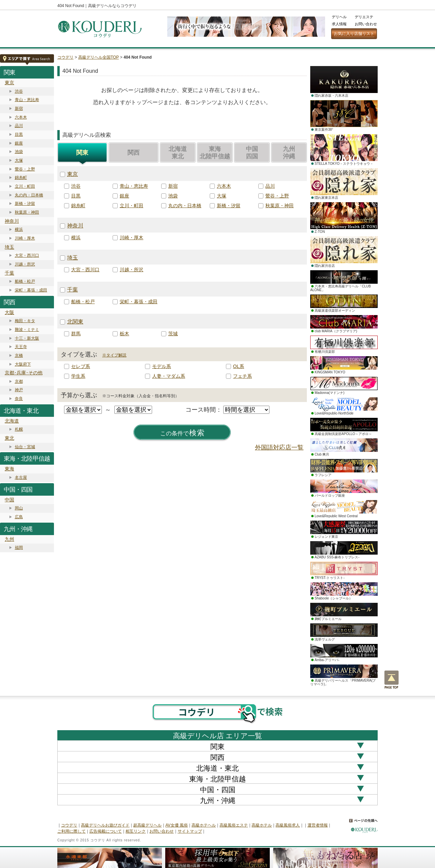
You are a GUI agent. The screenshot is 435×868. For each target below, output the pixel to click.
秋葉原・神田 (27, 212)
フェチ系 (242, 376)
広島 (19, 517)
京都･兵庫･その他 (24, 373)
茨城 (173, 334)
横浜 (19, 229)
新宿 (19, 108)
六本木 (21, 117)
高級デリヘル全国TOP (98, 57)
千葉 (9, 273)
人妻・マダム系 (169, 376)
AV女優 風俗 (177, 825)
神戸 (19, 390)
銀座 (19, 143)
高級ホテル (262, 825)
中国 (9, 500)
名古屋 (21, 477)
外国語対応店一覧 (279, 447)
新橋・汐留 (25, 204)
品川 (19, 126)
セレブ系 (81, 366)
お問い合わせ (366, 24)
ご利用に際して (71, 831)
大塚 (19, 160)
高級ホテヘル (204, 825)
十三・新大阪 (27, 338)
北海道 (12, 421)
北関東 (75, 322)
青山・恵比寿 (27, 100)
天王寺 (21, 347)
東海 (9, 469)
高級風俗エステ (234, 825)
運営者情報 (318, 825)
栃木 (124, 334)
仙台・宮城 (25, 447)
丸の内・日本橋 (29, 195)
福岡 (19, 548)
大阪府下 (23, 364)
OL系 (239, 366)
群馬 (76, 334)
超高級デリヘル (147, 825)
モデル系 (162, 366)
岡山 (19, 508)
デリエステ (364, 17)
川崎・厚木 (25, 238)
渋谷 (19, 91)
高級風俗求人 (288, 825)
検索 (182, 433)
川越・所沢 (25, 264)
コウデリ (65, 57)
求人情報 (339, 24)
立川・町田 (25, 186)
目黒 (19, 134)
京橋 (19, 355)
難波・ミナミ (27, 330)
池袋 (19, 152)
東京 (9, 83)
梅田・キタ (25, 321)
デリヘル (339, 17)
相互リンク (136, 831)
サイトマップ (190, 831)
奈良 (19, 399)
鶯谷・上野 (25, 169)
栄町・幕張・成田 (31, 290)
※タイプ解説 (114, 355)
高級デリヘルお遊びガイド (105, 825)
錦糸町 (21, 178)
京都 (19, 381)
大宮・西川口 (27, 255)
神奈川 (12, 221)
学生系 (78, 376)
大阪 (9, 312)
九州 (9, 539)
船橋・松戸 (25, 281)
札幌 (19, 429)
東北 (9, 438)
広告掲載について (106, 831)
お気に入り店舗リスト (354, 34)
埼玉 (9, 247)
